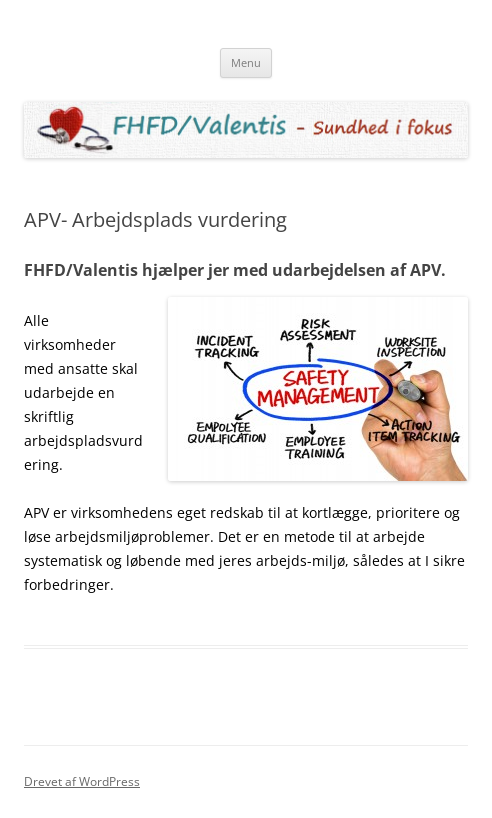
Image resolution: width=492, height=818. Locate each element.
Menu (246, 62)
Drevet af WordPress (82, 781)
